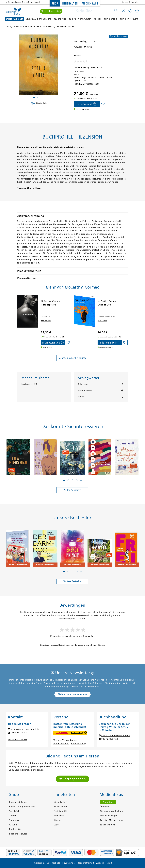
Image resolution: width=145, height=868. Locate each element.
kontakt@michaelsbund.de (25, 729)
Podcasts (59, 816)
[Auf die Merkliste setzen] (103, 104)
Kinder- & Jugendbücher (39, 19)
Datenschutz (53, 863)
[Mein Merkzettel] (130, 11)
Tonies (72, 19)
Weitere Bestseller (72, 581)
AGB (110, 863)
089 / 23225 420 (110, 739)
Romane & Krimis (14, 19)
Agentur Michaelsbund (112, 820)
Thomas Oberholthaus (29, 188)
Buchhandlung (108, 825)
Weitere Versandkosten (66, 740)
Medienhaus (90, 4)
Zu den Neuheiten (72, 490)
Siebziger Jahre (84, 384)
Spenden (108, 802)
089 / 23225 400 (19, 733)
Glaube (98, 19)
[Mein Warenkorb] (137, 11)
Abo (57, 825)
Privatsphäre (69, 863)
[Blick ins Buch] (39, 103)
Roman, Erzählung (85, 390)
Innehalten (70, 4)
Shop (55, 4)
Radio (57, 820)
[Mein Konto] (124, 11)
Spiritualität (61, 811)
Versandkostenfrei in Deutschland (24, 2)
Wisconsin (82, 397)
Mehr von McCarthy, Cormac (72, 358)
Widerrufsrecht (61, 743)
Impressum (39, 863)
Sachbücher (60, 19)
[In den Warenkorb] (87, 104)
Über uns (104, 807)
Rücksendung (79, 743)
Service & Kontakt (130, 2)
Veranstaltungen (109, 816)
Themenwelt (85, 19)
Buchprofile (111, 19)
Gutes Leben (61, 807)
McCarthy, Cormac (86, 41)
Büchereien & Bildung (111, 811)
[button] (64, 480)
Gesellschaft (61, 802)
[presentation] (18, 306)
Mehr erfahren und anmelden (72, 694)
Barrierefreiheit (86, 863)
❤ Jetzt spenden (51, 11)
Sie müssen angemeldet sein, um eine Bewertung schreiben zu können (72, 645)
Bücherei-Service (129, 19)
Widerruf (101, 863)
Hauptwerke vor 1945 (29, 384)
